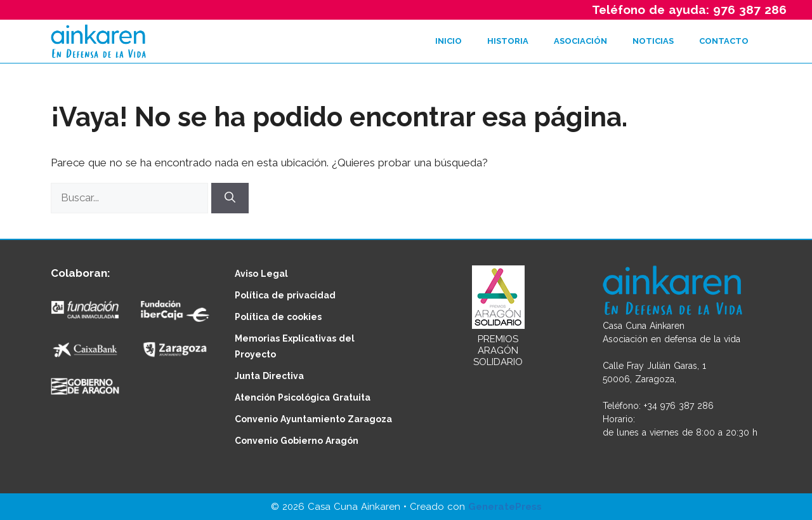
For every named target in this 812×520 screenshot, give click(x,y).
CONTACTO (724, 41)
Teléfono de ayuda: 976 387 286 (689, 10)
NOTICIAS (653, 41)
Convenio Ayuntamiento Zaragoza (313, 419)
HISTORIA (508, 41)
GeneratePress (505, 507)
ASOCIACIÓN (580, 41)
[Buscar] (230, 198)
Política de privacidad (285, 295)
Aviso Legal (261, 274)
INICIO (449, 41)
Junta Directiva (269, 376)
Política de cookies (278, 317)
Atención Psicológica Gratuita (303, 397)
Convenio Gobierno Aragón (297, 441)
